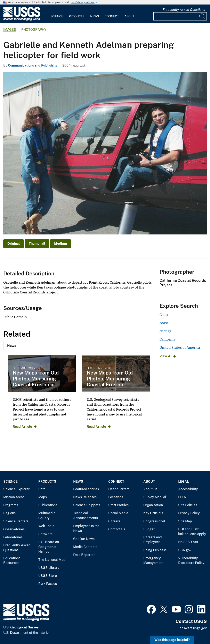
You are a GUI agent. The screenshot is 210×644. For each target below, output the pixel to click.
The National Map (52, 560)
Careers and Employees (153, 540)
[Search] (203, 16)
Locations (116, 497)
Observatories (14, 529)
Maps (43, 497)
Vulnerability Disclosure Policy (191, 561)
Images (10, 30)
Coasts (165, 315)
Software (45, 534)
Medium (60, 244)
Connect (112, 16)
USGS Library (49, 568)
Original (14, 244)
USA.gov (185, 550)
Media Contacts (85, 547)
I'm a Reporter (84, 555)
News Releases (85, 497)
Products (77, 16)
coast (164, 323)
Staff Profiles (118, 505)
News (95, 16)
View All (168, 356)
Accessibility (188, 489)
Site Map (185, 521)
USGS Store (48, 576)
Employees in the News (86, 528)
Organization (153, 505)
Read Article (22, 427)
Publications (48, 505)
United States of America (180, 347)
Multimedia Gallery (47, 516)
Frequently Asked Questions (184, 10)
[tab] (12, 345)
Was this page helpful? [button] (172, 640)
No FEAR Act (188, 542)
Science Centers (16, 521)
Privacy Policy (189, 513)
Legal (184, 482)
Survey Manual (155, 497)
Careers (114, 521)
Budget (149, 529)
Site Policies (188, 505)
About (129, 16)
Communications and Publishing (33, 65)
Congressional (154, 521)
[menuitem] (57, 14)
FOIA (182, 497)
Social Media (118, 513)
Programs (11, 505)
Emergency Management (153, 561)
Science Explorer (16, 489)
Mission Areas (14, 497)
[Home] (22, 20)
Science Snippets (87, 505)
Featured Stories (86, 489)
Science (57, 16)
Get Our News (84, 539)
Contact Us (117, 529)
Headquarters (119, 489)
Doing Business (155, 550)
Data (42, 489)
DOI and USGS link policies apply (192, 532)
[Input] (180, 16)
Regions (9, 513)
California (167, 339)
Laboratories (13, 537)
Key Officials (153, 513)
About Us (150, 489)
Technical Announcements (86, 516)
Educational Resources (12, 561)
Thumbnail (37, 244)
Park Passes (48, 584)
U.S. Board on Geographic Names (49, 547)
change (165, 331)
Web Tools (46, 526)
